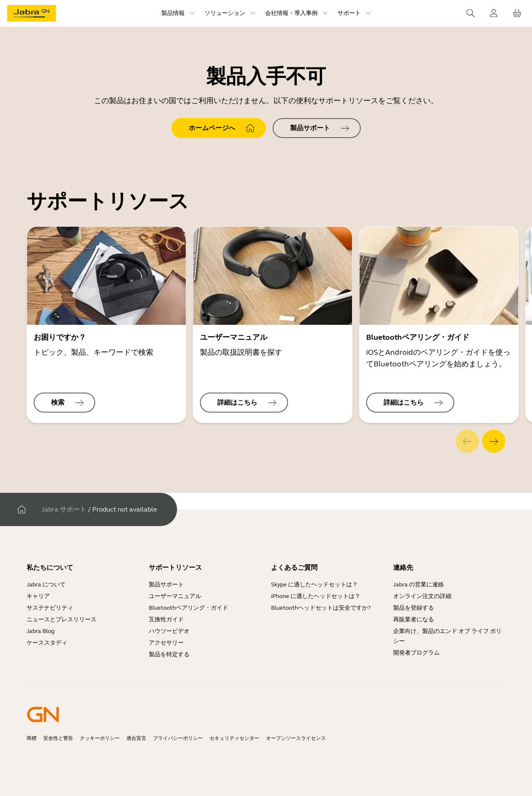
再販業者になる (414, 619)
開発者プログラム (416, 653)
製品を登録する (414, 608)
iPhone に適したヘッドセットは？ (316, 596)
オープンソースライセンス (296, 738)
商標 (32, 738)
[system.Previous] (467, 441)
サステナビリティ (50, 608)
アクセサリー (166, 643)
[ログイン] (494, 13)
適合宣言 (136, 738)
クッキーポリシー (100, 738)
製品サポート (166, 585)
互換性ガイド (167, 619)
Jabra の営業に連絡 (419, 585)
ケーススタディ (47, 643)
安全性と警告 (58, 738)
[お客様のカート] (517, 13)
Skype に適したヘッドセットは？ (314, 585)
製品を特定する (169, 654)
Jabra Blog (41, 631)
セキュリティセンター (234, 738)
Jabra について (46, 585)
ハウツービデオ (169, 631)
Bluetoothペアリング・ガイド (188, 608)
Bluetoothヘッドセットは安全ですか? (321, 608)
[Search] (470, 13)
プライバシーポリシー (178, 738)
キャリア (38, 596)
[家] (22, 509)
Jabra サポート (64, 509)
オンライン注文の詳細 (422, 596)
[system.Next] (494, 441)
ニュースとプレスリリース (62, 619)
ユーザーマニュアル (175, 596)
